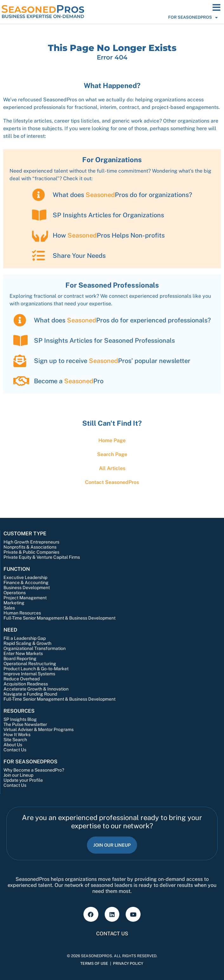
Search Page (112, 454)
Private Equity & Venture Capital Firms (42, 557)
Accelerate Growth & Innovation (36, 689)
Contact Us (15, 750)
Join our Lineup (18, 775)
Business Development (27, 588)
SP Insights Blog (20, 719)
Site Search (15, 740)
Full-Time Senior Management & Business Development (59, 618)
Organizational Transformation (35, 648)
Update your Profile (23, 780)
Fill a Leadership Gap (25, 638)
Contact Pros (112, 482)
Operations (15, 593)
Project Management (25, 598)
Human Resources (22, 613)
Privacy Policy (128, 964)
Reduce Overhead (22, 679)
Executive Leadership (25, 577)
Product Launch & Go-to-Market (36, 669)
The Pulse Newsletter (25, 724)
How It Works (17, 735)
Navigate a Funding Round (30, 694)
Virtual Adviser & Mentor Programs (39, 729)
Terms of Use (94, 964)
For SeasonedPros (193, 17)
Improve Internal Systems (29, 674)
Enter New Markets (23, 653)
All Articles (112, 468)
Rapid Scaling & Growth (27, 643)
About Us (13, 745)
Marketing (14, 603)
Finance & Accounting (26, 582)
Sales (9, 608)
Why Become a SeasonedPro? (34, 770)
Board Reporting (20, 659)
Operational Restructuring (30, 664)
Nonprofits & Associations (30, 547)
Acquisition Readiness (26, 684)
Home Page (112, 440)
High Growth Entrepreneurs (31, 542)
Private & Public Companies (31, 552)
